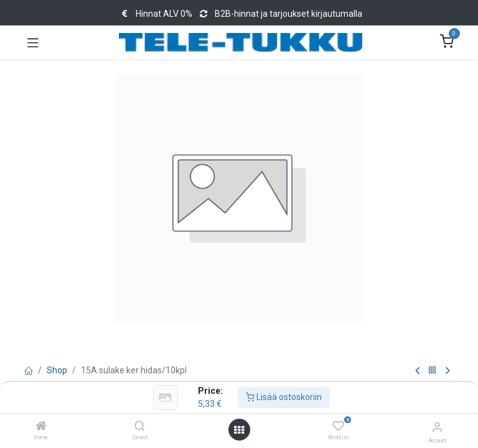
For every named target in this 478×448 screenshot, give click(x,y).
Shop (57, 370)
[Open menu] (239, 430)
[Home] (41, 427)
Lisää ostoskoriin (284, 397)
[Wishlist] (338, 426)
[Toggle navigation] (33, 42)
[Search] (140, 427)
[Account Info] (437, 427)
